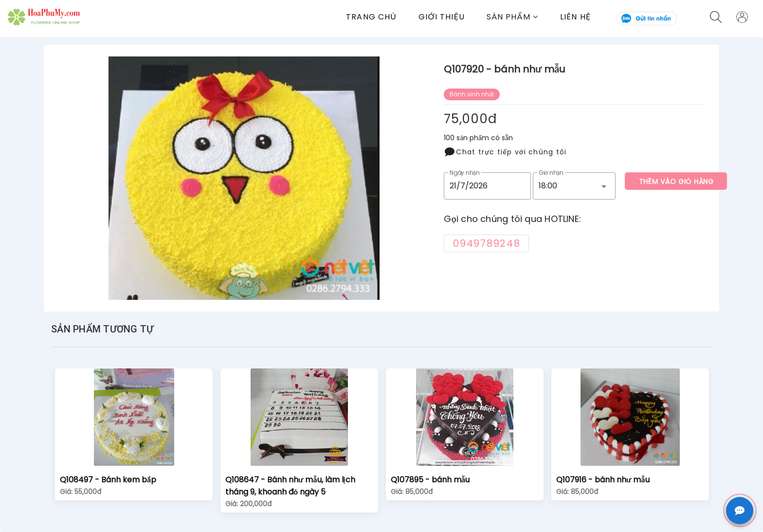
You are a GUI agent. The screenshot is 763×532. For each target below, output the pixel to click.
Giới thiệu (442, 17)
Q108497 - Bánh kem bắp (108, 480)
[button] (523, 17)
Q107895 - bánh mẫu (430, 480)
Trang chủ (371, 17)
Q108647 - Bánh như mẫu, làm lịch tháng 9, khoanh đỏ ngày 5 (290, 486)
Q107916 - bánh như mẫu (603, 480)
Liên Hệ (575, 17)
